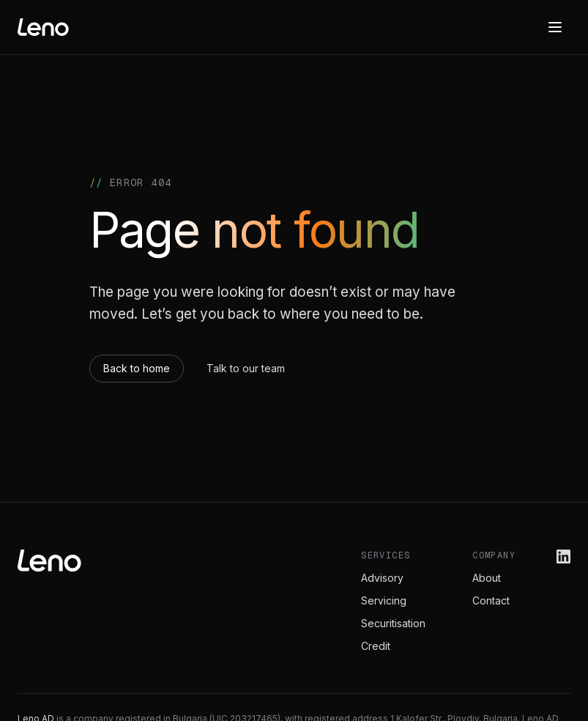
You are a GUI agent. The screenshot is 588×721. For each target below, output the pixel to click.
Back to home (137, 368)
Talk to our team (246, 368)
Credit (376, 646)
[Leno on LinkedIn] (563, 557)
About (487, 578)
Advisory (382, 578)
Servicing (384, 600)
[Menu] (555, 27)
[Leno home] (43, 27)
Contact (491, 600)
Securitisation (393, 623)
